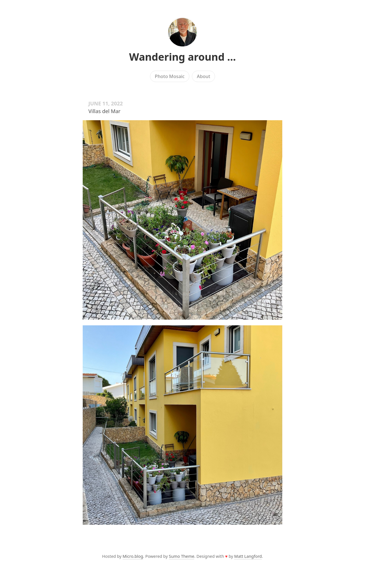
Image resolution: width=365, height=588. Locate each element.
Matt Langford (248, 556)
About (203, 76)
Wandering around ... (182, 57)
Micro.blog (133, 556)
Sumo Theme (182, 556)
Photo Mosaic (170, 76)
